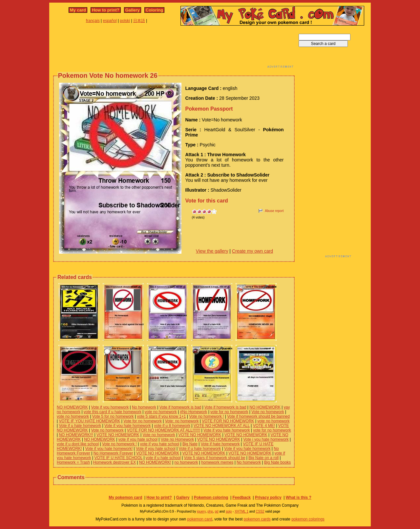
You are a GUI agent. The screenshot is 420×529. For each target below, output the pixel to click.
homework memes (217, 462)
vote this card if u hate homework (113, 412)
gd (217, 511)
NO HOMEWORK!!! (76, 435)
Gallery (133, 10)
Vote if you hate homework (127, 426)
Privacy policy (268, 497)
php (210, 511)
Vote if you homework (110, 407)
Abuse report (274, 211)
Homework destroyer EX (115, 462)
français (93, 21)
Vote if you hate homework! (109, 449)
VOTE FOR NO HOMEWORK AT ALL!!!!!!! (164, 430)
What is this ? (299, 497)
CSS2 (260, 511)
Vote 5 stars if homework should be (215, 458)
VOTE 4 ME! (264, 426)
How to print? (106, 10)
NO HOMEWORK (72, 407)
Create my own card (252, 251)
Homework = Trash (73, 462)
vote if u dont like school (78, 444)
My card (78, 10)
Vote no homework (268, 412)
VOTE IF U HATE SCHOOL (119, 458)
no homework (186, 462)
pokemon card (200, 519)
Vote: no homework (182, 421)
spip (229, 511)
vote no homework (161, 412)
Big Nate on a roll (263, 458)
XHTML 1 (241, 511)
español (110, 21)
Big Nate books (277, 462)
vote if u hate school (163, 458)
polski (125, 21)
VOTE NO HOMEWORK (118, 435)
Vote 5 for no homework (113, 416)
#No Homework (194, 412)
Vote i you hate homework (266, 439)
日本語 (139, 21)
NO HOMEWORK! (155, 462)
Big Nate (190, 444)
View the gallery (212, 251)
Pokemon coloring (211, 497)
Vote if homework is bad (180, 407)
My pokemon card (125, 497)
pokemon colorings (308, 519)
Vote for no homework (143, 421)
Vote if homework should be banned (258, 416)
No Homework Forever (113, 453)
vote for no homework (229, 412)
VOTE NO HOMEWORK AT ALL (222, 426)
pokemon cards (257, 519)
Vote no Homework (177, 439)
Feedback (241, 497)
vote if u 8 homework (172, 426)
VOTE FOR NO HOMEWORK (228, 421)
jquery (201, 511)
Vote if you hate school (156, 449)
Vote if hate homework (220, 444)
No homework (144, 407)
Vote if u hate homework (80, 426)
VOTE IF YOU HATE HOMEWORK (89, 421)
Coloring (154, 10)
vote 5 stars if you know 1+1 (161, 416)
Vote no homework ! (206, 416)
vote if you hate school (138, 439)
